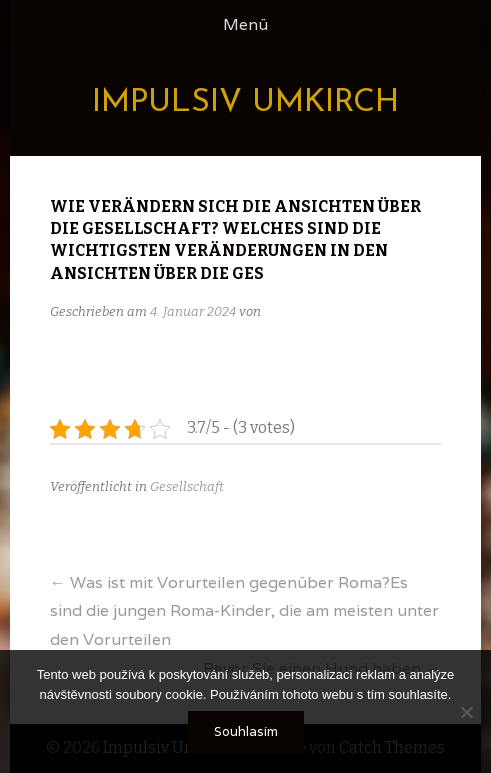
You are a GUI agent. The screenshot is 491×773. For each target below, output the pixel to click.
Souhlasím (246, 731)
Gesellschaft (187, 486)
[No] (466, 712)
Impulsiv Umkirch (245, 103)
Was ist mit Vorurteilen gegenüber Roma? (244, 611)
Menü (245, 24)
